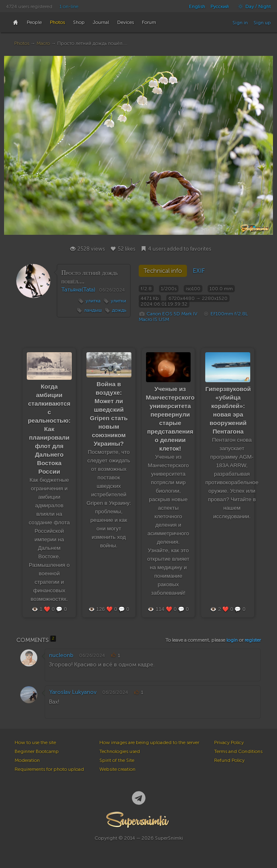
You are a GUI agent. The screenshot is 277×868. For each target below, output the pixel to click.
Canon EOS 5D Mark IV (172, 314)
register (253, 640)
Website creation (117, 769)
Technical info (163, 271)
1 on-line (69, 6)
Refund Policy (229, 760)
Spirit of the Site (117, 760)
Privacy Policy (229, 742)
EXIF (199, 271)
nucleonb (61, 655)
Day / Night (252, 6)
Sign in (240, 23)
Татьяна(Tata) (78, 290)
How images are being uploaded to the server (149, 742)
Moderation (27, 760)
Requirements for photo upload (49, 769)
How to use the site (35, 742)
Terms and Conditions (238, 751)
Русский (220, 6)
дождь (119, 310)
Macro (43, 43)
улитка (93, 301)
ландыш (93, 310)
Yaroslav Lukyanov (73, 692)
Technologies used (120, 751)
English (197, 6)
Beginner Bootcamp (37, 751)
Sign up (262, 23)
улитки (118, 301)
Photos (22, 43)
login (232, 640)
